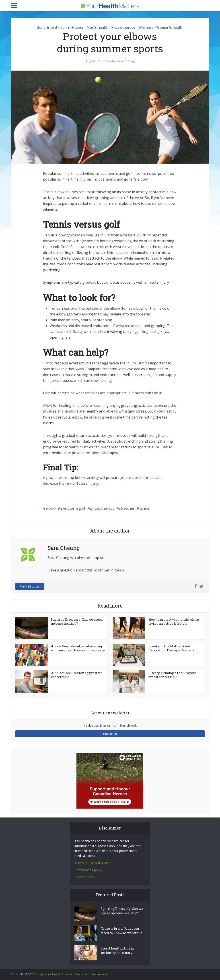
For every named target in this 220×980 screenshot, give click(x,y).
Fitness (78, 27)
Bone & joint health (53, 27)
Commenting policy (88, 870)
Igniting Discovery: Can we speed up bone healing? (77, 621)
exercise (67, 508)
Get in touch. (114, 570)
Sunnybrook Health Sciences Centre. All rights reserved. (72, 974)
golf (82, 508)
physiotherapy (102, 508)
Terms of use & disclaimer (94, 863)
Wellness (146, 27)
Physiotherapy (123, 27)
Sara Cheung (125, 61)
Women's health (170, 27)
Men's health (97, 27)
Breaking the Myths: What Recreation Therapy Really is (171, 648)
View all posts (30, 586)
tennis (145, 508)
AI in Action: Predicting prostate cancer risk (77, 675)
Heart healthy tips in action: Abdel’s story (118, 951)
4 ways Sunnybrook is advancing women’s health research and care (78, 648)
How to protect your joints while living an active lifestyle (174, 621)
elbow (51, 508)
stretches (127, 508)
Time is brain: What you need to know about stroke (122, 931)
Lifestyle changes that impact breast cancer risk (172, 675)
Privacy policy (84, 877)
